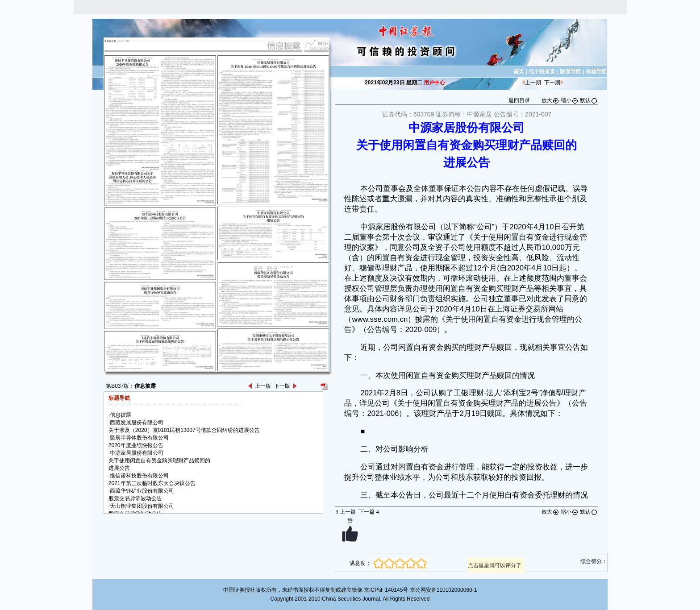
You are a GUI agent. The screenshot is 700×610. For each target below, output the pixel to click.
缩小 (570, 100)
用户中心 (434, 83)
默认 (589, 100)
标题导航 (596, 71)
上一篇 (345, 512)
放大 (550, 100)
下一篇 (369, 512)
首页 (519, 71)
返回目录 (519, 100)
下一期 (552, 83)
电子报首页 (542, 71)
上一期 (533, 83)
